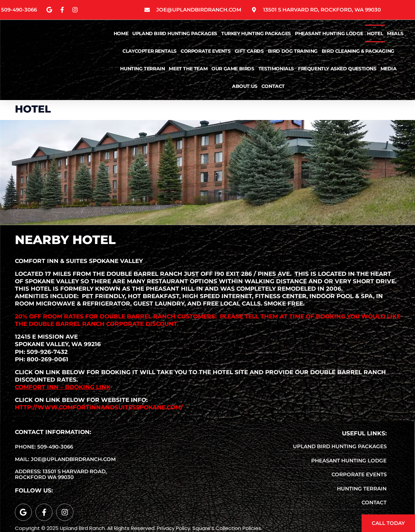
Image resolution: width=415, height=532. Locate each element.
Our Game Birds (233, 69)
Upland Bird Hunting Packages (175, 34)
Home (121, 34)
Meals (395, 34)
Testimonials (276, 69)
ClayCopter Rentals (149, 52)
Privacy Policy (174, 528)
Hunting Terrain (142, 69)
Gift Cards (249, 52)
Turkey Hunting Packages (256, 34)
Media (389, 69)
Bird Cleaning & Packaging (358, 52)
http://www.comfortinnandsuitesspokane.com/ (99, 407)
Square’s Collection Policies (227, 528)
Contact (273, 87)
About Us (245, 87)
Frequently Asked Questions (337, 69)
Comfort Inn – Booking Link (63, 387)
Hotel (375, 34)
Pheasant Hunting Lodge (329, 34)
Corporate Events (206, 52)
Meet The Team (188, 69)
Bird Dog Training (293, 52)
